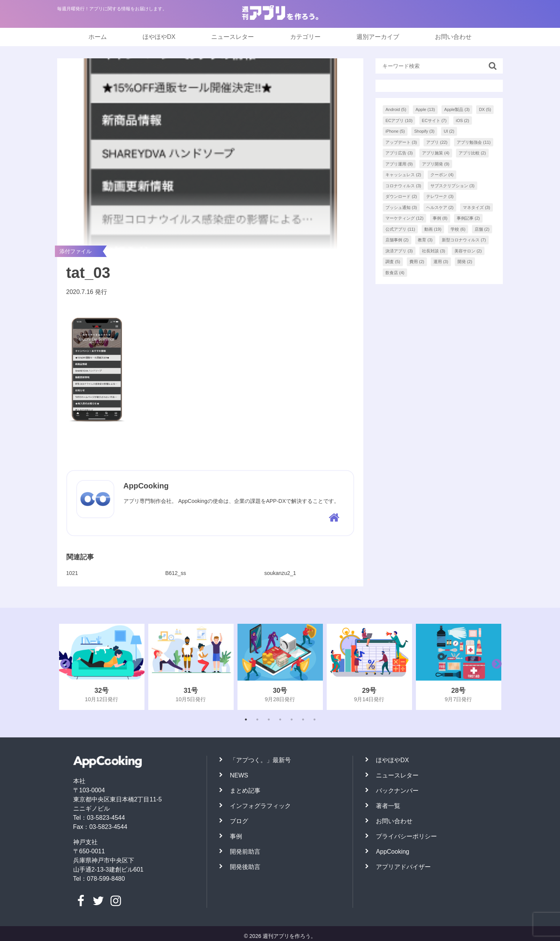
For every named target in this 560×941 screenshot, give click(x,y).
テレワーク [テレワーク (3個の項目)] (440, 196)
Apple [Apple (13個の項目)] (425, 109)
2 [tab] (257, 719)
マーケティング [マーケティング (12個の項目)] (404, 218)
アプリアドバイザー (403, 867)
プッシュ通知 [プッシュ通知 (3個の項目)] (401, 207)
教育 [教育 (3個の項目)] (425, 240)
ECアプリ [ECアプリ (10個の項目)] (399, 120)
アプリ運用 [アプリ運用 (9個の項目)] (399, 164)
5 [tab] (292, 719)
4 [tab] (280, 719)
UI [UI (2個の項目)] (449, 131)
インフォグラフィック (260, 806)
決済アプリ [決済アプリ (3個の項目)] (399, 251)
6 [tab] (303, 719)
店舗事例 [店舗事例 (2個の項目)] (397, 240)
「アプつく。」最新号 (260, 760)
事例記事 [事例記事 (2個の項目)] (468, 218)
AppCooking (392, 852)
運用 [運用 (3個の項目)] (441, 262)
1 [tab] (246, 719)
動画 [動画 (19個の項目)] (433, 229)
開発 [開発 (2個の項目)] (465, 262)
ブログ (239, 821)
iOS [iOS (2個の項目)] (463, 120)
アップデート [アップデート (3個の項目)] (401, 142)
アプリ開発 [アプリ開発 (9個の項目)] (436, 164)
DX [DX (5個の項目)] (485, 109)
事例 (236, 836)
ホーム (98, 37)
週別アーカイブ (378, 37)
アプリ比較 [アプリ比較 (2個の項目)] (472, 153)
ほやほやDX (159, 37)
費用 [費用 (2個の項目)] (417, 262)
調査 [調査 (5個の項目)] (393, 262)
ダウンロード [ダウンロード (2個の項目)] (401, 196)
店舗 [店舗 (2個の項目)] (482, 229)
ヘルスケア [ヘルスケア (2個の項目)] (440, 207)
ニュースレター (233, 37)
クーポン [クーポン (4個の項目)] (442, 175)
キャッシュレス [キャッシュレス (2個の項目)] (403, 175)
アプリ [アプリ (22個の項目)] (437, 142)
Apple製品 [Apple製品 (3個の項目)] (457, 109)
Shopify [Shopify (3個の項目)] (424, 131)
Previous (63, 667)
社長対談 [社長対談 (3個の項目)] (434, 251)
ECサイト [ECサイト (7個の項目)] (434, 120)
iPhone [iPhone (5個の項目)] (395, 131)
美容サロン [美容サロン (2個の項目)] (468, 251)
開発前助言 (245, 852)
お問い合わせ (453, 37)
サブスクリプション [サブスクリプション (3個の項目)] (452, 186)
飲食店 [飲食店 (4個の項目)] (395, 273)
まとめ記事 (245, 791)
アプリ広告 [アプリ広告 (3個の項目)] (399, 153)
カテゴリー (305, 37)
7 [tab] (314, 719)
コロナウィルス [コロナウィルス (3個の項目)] (403, 186)
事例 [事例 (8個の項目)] (440, 218)
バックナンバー (397, 791)
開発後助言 (245, 867)
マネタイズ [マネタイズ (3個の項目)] (477, 207)
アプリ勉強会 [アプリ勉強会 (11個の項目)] (474, 142)
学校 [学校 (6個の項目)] (458, 229)
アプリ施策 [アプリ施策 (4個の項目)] (436, 153)
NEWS (239, 775)
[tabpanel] (102, 667)
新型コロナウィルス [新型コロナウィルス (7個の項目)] (464, 240)
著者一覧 (388, 806)
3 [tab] (269, 719)
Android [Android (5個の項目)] (396, 109)
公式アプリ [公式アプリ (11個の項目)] (400, 229)
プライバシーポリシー (406, 836)
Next (495, 667)
